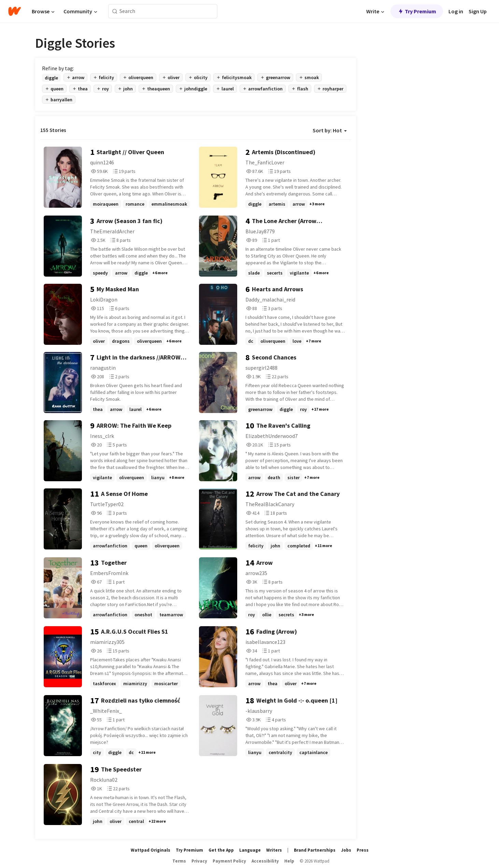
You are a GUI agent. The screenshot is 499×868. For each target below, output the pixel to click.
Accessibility (265, 861)
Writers (274, 850)
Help (289, 861)
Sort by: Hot (330, 130)
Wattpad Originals (151, 850)
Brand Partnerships (315, 850)
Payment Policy (229, 861)
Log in (456, 11)
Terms (179, 861)
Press (363, 850)
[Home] (15, 11)
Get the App (221, 850)
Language (250, 850)
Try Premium (417, 11)
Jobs (346, 850)
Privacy (199, 861)
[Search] (115, 11)
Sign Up (478, 11)
